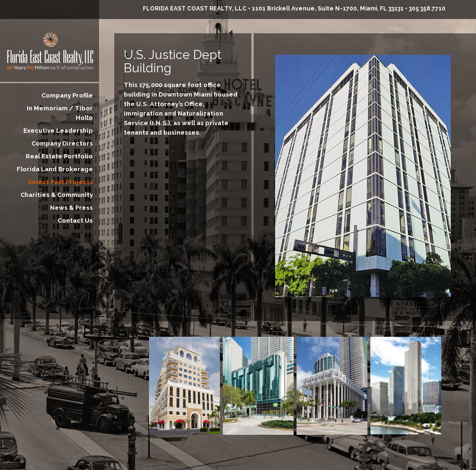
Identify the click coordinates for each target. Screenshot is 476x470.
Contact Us (75, 220)
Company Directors (62, 143)
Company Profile (67, 95)
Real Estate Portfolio (59, 156)
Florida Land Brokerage (55, 169)
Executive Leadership (58, 131)
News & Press (71, 208)
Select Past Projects (60, 182)
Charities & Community (57, 195)
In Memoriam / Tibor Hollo (60, 113)
